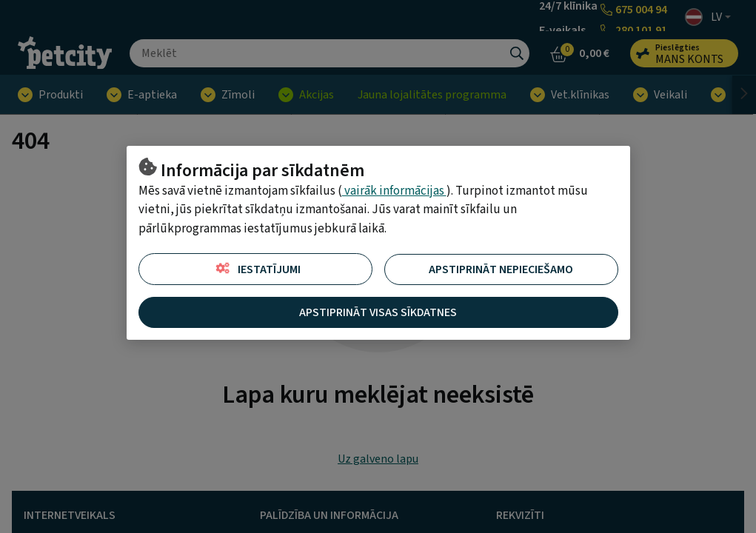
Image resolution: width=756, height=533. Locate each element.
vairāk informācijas (394, 191)
